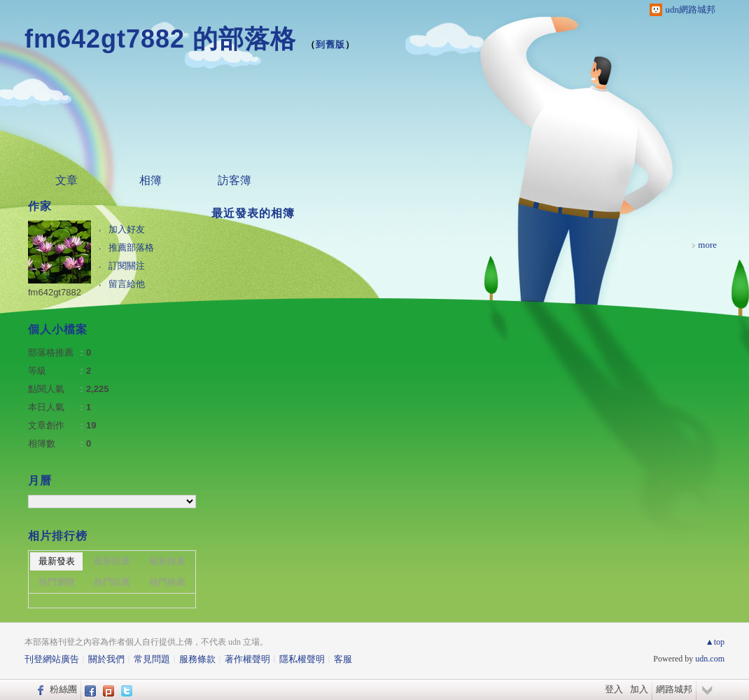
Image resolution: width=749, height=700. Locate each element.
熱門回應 (112, 582)
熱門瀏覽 (57, 582)
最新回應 (112, 561)
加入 (639, 689)
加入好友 (127, 229)
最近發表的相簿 (253, 213)
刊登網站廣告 (52, 659)
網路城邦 (674, 689)
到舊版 (330, 44)
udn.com (710, 659)
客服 (343, 659)
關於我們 (106, 659)
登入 (614, 689)
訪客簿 (234, 180)
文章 (66, 180)
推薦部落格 (131, 247)
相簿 (150, 180)
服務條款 (197, 659)
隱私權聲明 (302, 659)
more (707, 245)
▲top (715, 642)
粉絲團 (63, 689)
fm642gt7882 (55, 292)
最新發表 (57, 561)
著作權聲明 (247, 659)
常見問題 (152, 659)
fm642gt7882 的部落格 (160, 39)
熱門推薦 (167, 582)
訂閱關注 (127, 266)
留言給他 (127, 284)
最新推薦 (167, 561)
